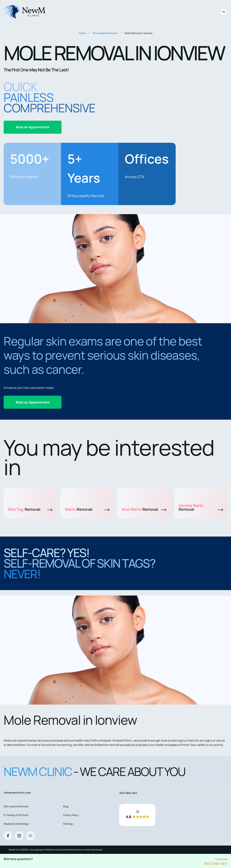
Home (82, 33)
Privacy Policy (71, 815)
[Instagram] (19, 836)
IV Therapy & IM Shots (16, 815)
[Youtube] (30, 836)
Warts (87, 509)
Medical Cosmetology (16, 824)
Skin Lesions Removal (105, 33)
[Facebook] (8, 836)
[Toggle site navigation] (223, 12)
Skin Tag (30, 509)
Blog (66, 806)
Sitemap (68, 824)
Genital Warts (201, 507)
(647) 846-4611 (216, 863)
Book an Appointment (33, 127)
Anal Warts (144, 509)
